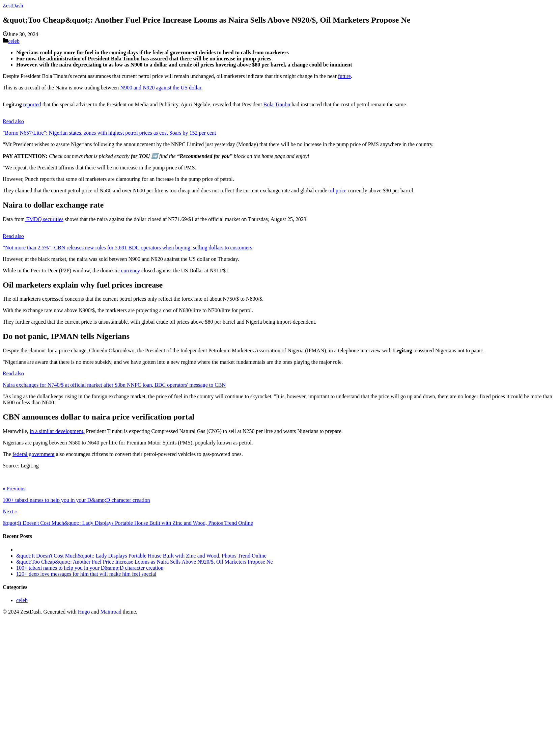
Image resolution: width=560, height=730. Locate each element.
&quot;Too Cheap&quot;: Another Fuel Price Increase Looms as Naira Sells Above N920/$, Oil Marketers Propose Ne (145, 562)
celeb (14, 41)
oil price (338, 191)
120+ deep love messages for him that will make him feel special (86, 574)
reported (32, 104)
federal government (34, 454)
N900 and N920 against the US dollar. (161, 88)
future (344, 76)
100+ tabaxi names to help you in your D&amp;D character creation (90, 568)
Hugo (84, 612)
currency (131, 271)
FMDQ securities (44, 219)
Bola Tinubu (277, 104)
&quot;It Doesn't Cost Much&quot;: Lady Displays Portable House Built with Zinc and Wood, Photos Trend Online (141, 556)
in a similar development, (57, 431)
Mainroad (111, 612)
